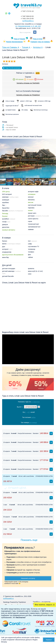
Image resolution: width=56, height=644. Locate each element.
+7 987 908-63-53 (27, 16)
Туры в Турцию (19, 39)
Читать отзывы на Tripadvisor (28, 95)
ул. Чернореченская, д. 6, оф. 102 (28, 26)
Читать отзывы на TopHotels (28, 83)
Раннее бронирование (14, 42)
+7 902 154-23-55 (27, 19)
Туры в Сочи (38, 39)
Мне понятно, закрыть (44, 605)
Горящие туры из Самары (40, 42)
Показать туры (28, 427)
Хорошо (49, 640)
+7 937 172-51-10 (27, 11)
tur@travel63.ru (28, 21)
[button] (10, 182)
